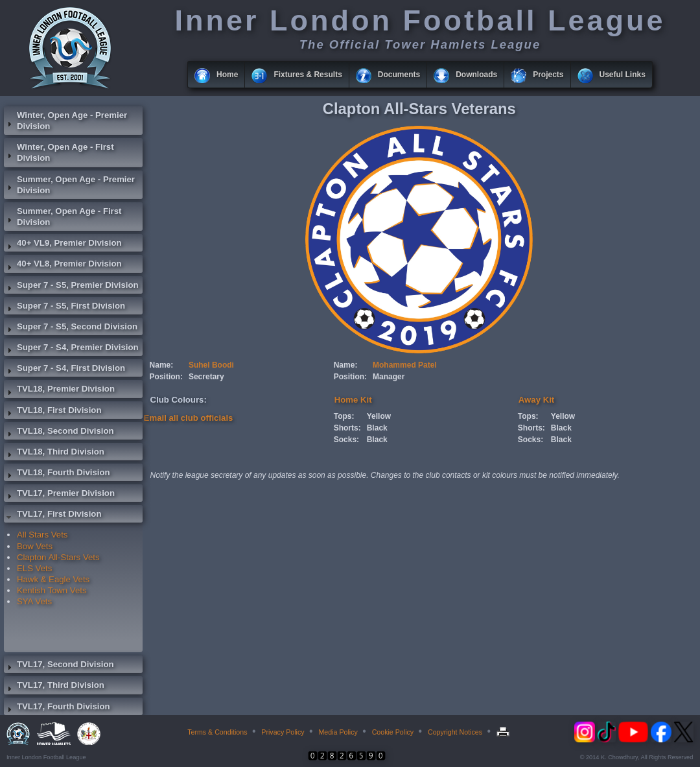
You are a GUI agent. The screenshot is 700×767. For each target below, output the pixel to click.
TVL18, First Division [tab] (52, 412)
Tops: (344, 416)
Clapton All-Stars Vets (58, 557)
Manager (389, 377)
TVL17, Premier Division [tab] (59, 495)
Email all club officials (189, 418)
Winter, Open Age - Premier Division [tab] (65, 121)
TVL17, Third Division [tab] (54, 687)
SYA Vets (34, 601)
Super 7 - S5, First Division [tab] (64, 307)
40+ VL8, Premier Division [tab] (63, 265)
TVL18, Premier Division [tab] (59, 390)
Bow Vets (35, 546)
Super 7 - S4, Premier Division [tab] (71, 349)
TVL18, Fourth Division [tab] (57, 474)
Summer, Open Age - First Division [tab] (63, 217)
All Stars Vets (42, 535)
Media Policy (338, 732)
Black (377, 428)
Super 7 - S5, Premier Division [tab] (71, 287)
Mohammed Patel (405, 365)
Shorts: (347, 428)
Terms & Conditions (217, 732)
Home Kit (353, 400)
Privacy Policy (283, 732)
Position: (166, 377)
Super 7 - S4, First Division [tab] (64, 370)
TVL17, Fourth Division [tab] (57, 708)
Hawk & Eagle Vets (53, 579)
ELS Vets (34, 568)
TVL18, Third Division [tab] (54, 453)
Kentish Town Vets (52, 590)
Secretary (206, 377)
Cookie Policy (393, 732)
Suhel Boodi (211, 365)
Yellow (379, 416)
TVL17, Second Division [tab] (59, 666)
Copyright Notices (455, 732)
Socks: (346, 440)
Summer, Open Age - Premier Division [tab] (69, 185)
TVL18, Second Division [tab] (59, 432)
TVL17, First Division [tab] (52, 515)
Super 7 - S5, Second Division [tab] (71, 328)
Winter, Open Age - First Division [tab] (59, 152)
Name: (162, 365)
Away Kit (536, 400)
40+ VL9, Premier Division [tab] (63, 244)
